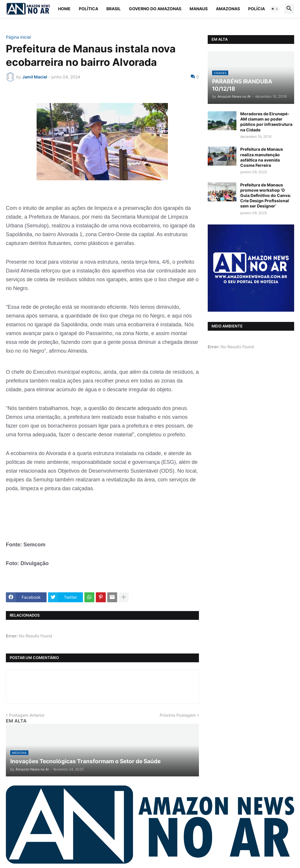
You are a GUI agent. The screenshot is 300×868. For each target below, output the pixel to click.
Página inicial (18, 37)
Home (64, 9)
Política (88, 9)
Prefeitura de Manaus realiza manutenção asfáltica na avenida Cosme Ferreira (262, 157)
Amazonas (228, 9)
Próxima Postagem (178, 715)
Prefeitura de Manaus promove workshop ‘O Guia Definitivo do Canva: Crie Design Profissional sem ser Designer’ (266, 195)
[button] (275, 9)
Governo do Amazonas (155, 9)
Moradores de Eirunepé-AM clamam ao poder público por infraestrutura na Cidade (266, 122)
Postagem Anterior (27, 715)
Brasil (114, 9)
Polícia (256, 9)
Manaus (199, 9)
